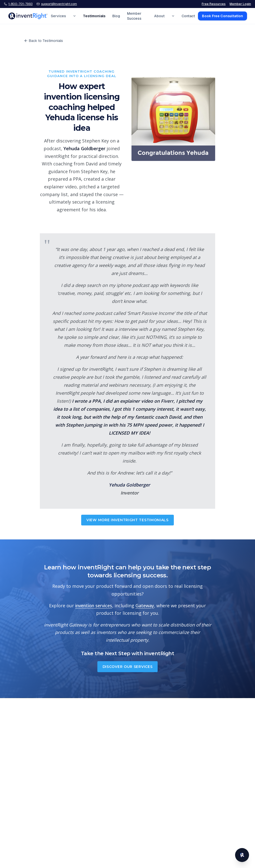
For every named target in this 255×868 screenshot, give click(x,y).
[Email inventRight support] (57, 4)
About (159, 16)
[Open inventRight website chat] (242, 855)
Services (58, 16)
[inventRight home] (28, 16)
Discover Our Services (128, 667)
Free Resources (214, 4)
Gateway (145, 606)
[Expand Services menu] (74, 16)
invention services (94, 606)
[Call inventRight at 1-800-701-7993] (18, 4)
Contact (188, 16)
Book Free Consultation (223, 16)
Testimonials (94, 16)
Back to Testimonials (43, 41)
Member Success (134, 16)
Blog (116, 16)
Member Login (240, 4)
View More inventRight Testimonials (127, 520)
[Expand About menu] (173, 16)
